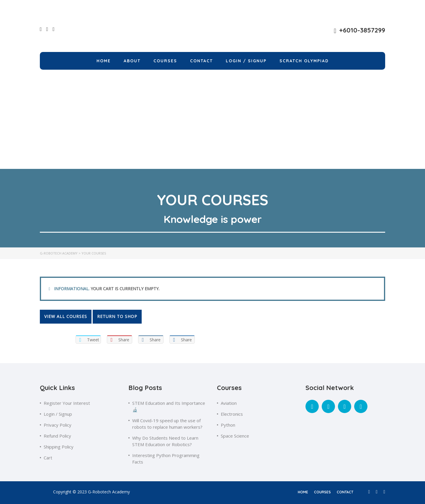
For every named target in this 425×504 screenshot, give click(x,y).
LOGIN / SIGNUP (246, 61)
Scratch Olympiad (304, 61)
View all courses (66, 316)
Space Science (235, 436)
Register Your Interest (67, 403)
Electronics (232, 414)
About (132, 61)
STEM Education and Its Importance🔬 (169, 406)
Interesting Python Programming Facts (166, 459)
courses (322, 492)
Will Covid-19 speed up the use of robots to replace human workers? (167, 424)
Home (104, 61)
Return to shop (117, 316)
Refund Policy (57, 436)
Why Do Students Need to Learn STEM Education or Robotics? (165, 441)
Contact (201, 61)
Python (228, 425)
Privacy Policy (58, 425)
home (303, 492)
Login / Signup (58, 414)
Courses (165, 61)
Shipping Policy (59, 447)
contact (345, 492)
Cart (48, 458)
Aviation (229, 403)
